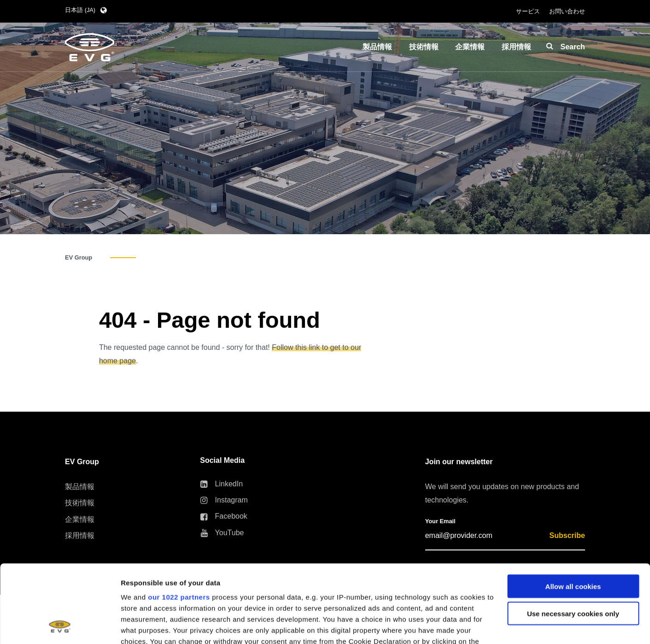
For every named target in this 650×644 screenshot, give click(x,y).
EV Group (79, 257)
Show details (142, 626)
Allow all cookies (573, 513)
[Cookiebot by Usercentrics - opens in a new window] (60, 626)
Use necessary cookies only (573, 541)
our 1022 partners (179, 524)
